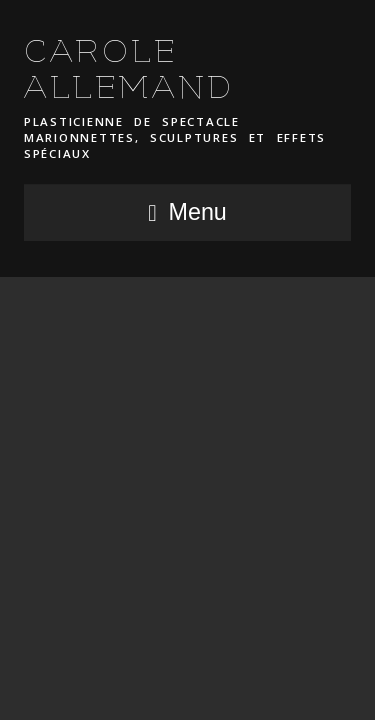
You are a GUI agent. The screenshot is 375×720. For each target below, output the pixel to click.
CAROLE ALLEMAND (129, 69)
